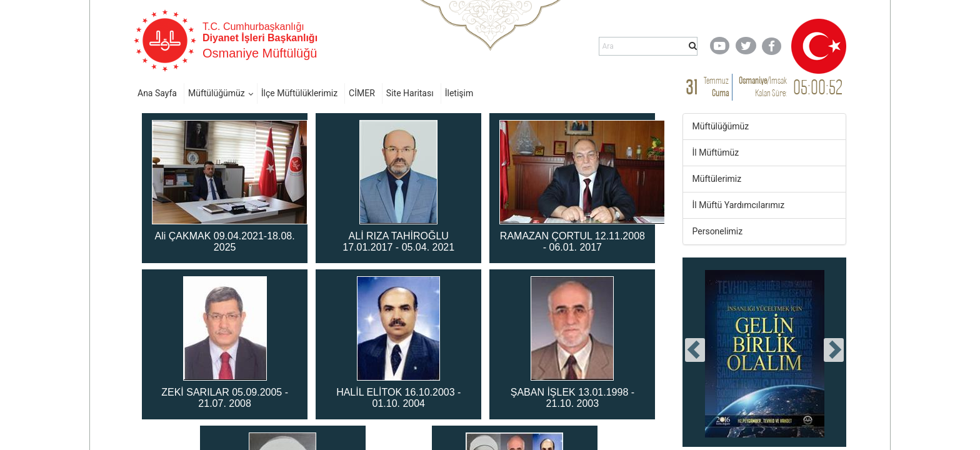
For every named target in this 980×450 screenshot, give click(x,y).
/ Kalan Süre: (763, 87)
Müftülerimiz (717, 179)
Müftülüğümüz (217, 93)
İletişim (459, 93)
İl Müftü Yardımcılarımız (739, 205)
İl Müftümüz (716, 152)
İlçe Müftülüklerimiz (299, 93)
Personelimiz (718, 231)
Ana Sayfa (157, 93)
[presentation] (695, 350)
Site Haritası (410, 93)
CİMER (362, 93)
